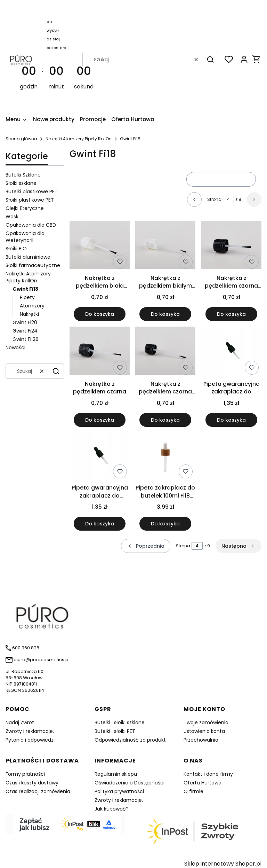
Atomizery (32, 306)
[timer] (56, 59)
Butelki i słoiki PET (115, 731)
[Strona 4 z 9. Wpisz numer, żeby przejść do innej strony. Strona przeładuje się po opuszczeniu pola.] (228, 200)
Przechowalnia (201, 740)
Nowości (15, 347)
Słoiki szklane (21, 183)
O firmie (193, 791)
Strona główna (21, 139)
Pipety (27, 297)
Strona (214, 199)
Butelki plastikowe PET (32, 191)
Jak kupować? (112, 809)
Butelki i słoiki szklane (120, 722)
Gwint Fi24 (25, 331)
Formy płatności (25, 774)
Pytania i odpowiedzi (30, 740)
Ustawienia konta (204, 731)
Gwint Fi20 (25, 322)
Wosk (12, 217)
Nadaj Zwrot (20, 722)
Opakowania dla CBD (31, 225)
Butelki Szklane (23, 175)
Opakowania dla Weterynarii (25, 237)
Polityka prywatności (119, 791)
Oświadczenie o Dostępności (130, 783)
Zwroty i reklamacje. (30, 731)
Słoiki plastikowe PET (30, 200)
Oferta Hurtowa (203, 783)
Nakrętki (29, 314)
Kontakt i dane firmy (208, 774)
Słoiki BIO (16, 249)
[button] (210, 60)
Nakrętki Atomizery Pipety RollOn (79, 139)
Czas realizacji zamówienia (38, 791)
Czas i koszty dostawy (32, 783)
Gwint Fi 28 (26, 339)
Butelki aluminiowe (28, 257)
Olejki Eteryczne (25, 208)
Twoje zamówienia (206, 722)
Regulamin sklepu (116, 774)
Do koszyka (100, 314)
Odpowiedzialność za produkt (130, 740)
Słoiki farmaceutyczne (33, 265)
